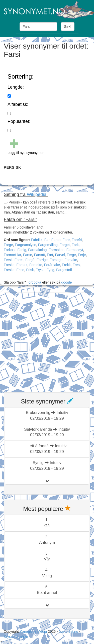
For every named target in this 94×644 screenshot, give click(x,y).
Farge (8, 245)
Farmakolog (37, 250)
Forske (9, 265)
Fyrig (50, 270)
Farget (65, 245)
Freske (9, 270)
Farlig (22, 250)
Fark (75, 245)
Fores (19, 260)
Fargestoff (64, 270)
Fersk (8, 260)
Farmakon (57, 250)
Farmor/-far (12, 255)
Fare (66, 240)
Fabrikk (37, 240)
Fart (50, 255)
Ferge (71, 255)
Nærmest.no (68, 631)
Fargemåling (48, 245)
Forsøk (22, 265)
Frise (20, 270)
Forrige (42, 260)
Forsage (56, 260)
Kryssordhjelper (16, 636)
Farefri (77, 240)
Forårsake (52, 265)
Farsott (40, 255)
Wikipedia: (37, 194)
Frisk (30, 270)
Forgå (30, 260)
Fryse (40, 270)
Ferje (82, 255)
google (66, 282)
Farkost (10, 250)
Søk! (68, 27)
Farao (56, 240)
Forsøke (36, 265)
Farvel (60, 255)
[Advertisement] (47, 339)
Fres (76, 265)
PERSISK (12, 167)
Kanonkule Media (34, 631)
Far (47, 240)
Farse (28, 255)
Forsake (71, 260)
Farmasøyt (75, 250)
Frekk (66, 265)
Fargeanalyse (25, 245)
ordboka (34, 282)
